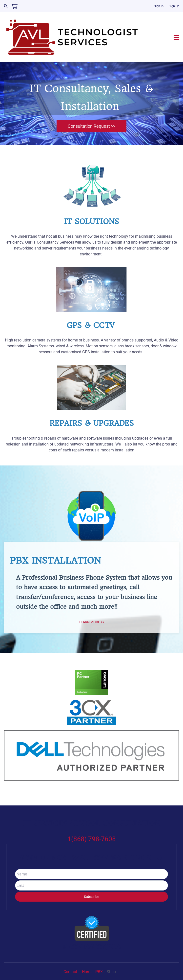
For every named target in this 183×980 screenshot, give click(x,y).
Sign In (159, 6)
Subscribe (91, 879)
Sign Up (174, 6)
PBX (100, 954)
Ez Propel (103, 965)
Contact (71, 954)
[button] (91, 108)
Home (87, 954)
